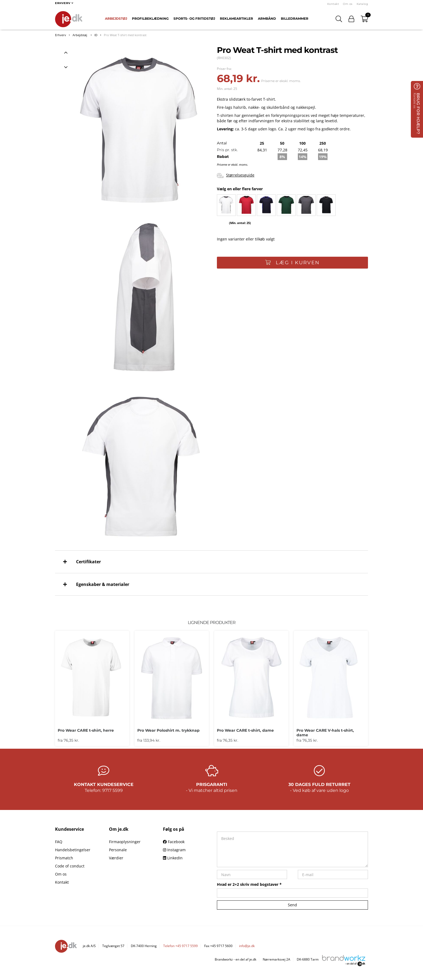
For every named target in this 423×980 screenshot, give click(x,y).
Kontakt (333, 4)
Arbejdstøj (116, 18)
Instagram (174, 850)
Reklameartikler (236, 18)
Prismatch (64, 858)
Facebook (174, 842)
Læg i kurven (292, 263)
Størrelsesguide (236, 175)
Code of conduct (70, 866)
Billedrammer (295, 18)
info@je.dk (247, 946)
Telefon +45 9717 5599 (180, 946)
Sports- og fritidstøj (194, 18)
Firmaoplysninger (125, 842)
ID (96, 35)
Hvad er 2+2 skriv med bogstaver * (249, 884)
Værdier (116, 858)
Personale (118, 850)
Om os (348, 4)
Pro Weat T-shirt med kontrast (125, 35)
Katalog (362, 4)
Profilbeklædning (150, 18)
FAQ (59, 842)
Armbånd (267, 18)
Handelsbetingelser (73, 850)
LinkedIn (173, 858)
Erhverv (61, 35)
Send (292, 905)
